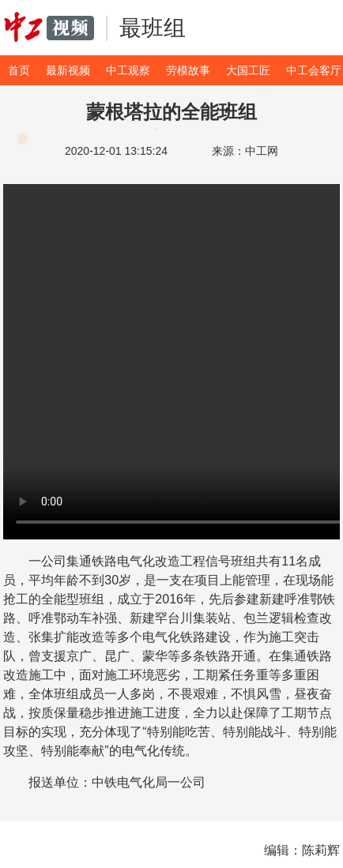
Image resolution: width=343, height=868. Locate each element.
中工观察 (128, 70)
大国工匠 (248, 70)
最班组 (153, 28)
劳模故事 (188, 70)
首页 (19, 70)
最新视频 (68, 70)
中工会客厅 (314, 70)
